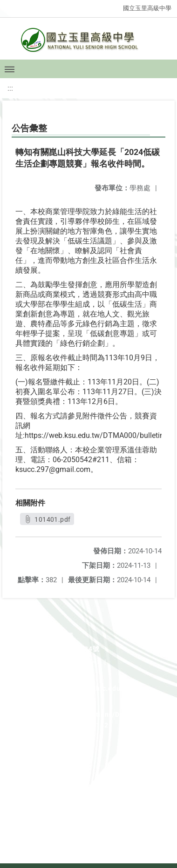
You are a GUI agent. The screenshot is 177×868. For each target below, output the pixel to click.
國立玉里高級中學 (147, 8)
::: (10, 88)
